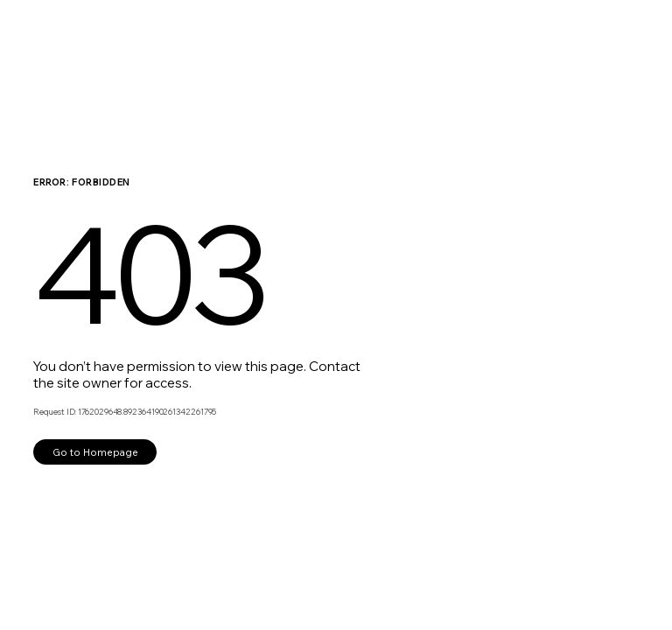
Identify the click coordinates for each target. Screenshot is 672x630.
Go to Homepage (95, 452)
